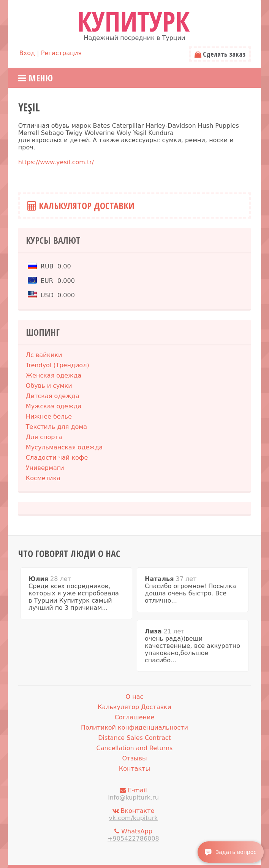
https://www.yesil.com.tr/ (56, 162)
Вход (27, 53)
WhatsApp (133, 835)
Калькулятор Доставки (81, 205)
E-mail (133, 794)
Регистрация (61, 53)
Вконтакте (133, 814)
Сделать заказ (220, 54)
